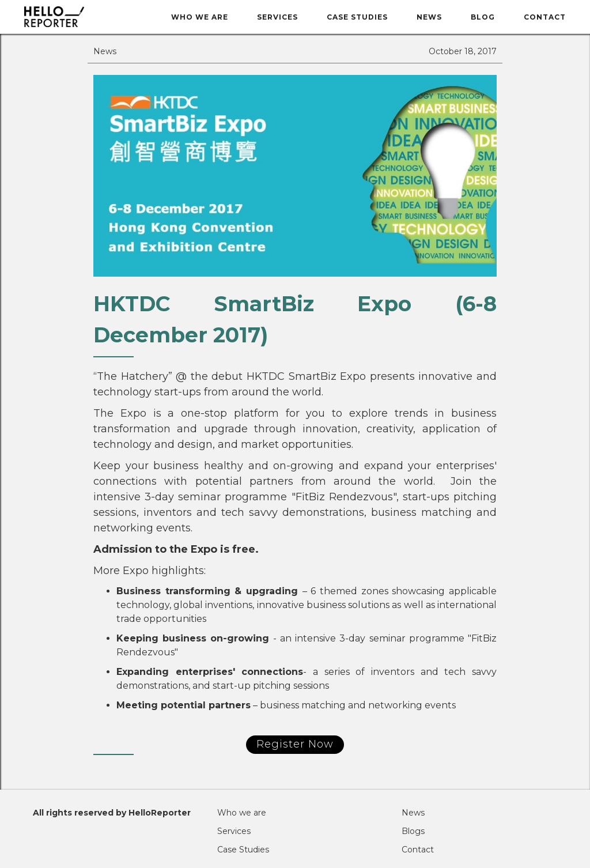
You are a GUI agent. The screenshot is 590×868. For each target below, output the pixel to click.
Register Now (295, 744)
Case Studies (357, 17)
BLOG (483, 17)
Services (277, 17)
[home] (83, 17)
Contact (545, 17)
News (429, 17)
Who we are (200, 17)
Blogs (413, 831)
